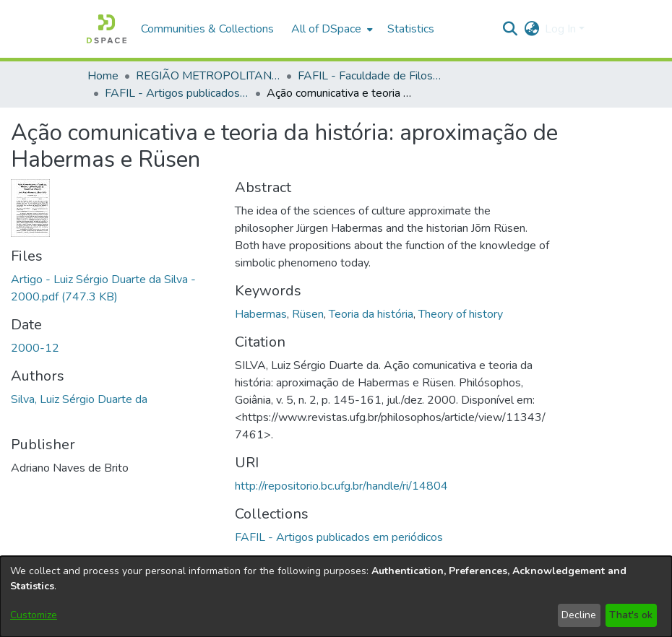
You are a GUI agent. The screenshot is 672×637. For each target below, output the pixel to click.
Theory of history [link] (461, 314)
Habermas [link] (261, 314)
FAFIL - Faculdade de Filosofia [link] (370, 76)
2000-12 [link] (35, 348)
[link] (339, 537)
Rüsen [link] (308, 314)
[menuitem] (331, 29)
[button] (107, 29)
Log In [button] (562, 29)
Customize (34, 615)
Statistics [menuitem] (411, 29)
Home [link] (103, 76)
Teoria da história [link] (371, 314)
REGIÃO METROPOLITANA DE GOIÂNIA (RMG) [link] (208, 76)
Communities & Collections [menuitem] (207, 29)
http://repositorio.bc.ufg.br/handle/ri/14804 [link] (341, 486)
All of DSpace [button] (326, 29)
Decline (579, 615)
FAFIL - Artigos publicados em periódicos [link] (177, 93)
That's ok (631, 615)
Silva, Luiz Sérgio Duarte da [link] (79, 399)
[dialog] (336, 597)
